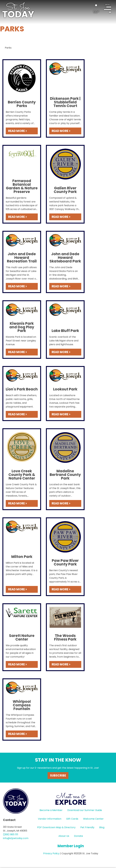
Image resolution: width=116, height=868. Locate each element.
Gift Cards (72, 819)
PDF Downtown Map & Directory (56, 827)
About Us (64, 836)
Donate (78, 836)
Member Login (71, 846)
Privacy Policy (51, 853)
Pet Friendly (87, 827)
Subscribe (58, 776)
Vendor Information (50, 819)
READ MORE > (18, 131)
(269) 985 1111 (11, 834)
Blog (102, 827)
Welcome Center (93, 819)
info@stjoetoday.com (16, 838)
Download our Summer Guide (85, 810)
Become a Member (51, 810)
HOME (18, 10)
